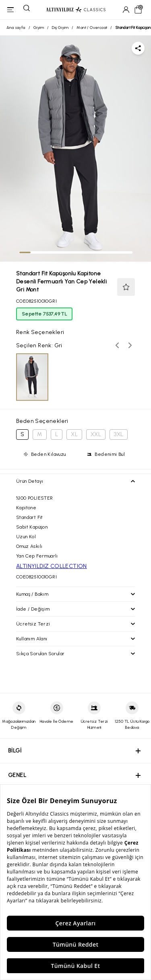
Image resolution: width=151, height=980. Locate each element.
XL (74, 434)
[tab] (25, 252)
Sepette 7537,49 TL (44, 314)
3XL (119, 434)
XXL (96, 434)
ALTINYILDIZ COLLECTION (52, 566)
